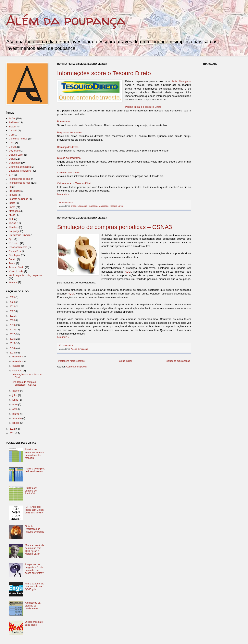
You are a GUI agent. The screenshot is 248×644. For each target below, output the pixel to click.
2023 (13, 307)
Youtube (13, 282)
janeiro (16, 423)
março (16, 414)
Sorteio (13, 259)
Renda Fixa (15, 251)
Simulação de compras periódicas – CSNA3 (115, 227)
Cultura (13, 147)
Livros (12, 207)
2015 (13, 343)
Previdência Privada (19, 235)
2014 (13, 348)
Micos (12, 215)
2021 (13, 316)
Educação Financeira (87, 206)
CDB (11, 135)
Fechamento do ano (19, 179)
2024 (13, 302)
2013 (13, 353)
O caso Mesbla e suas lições (34, 623)
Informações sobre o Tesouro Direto (104, 73)
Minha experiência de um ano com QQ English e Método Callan (35, 550)
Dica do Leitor (16, 155)
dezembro (18, 357)
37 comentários (66, 203)
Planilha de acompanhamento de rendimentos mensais (34, 454)
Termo (12, 263)
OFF (11, 219)
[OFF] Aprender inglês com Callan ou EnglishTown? (34, 510)
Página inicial (125, 361)
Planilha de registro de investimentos (35, 470)
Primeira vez (64, 121)
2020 (13, 320)
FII (10, 187)
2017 (13, 334)
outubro (17, 366)
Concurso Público (18, 139)
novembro (18, 361)
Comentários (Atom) (77, 367)
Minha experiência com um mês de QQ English (35, 587)
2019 (13, 325)
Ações (74, 349)
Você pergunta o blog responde (25, 275)
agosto (16, 391)
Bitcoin (12, 127)
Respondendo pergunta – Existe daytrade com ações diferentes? (34, 569)
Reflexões (14, 243)
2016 (13, 339)
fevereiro (17, 418)
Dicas (74, 206)
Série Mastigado (181, 81)
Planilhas (14, 227)
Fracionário (15, 191)
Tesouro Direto (117, 206)
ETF (11, 175)
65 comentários (66, 345)
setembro (18, 371)
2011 (13, 433)
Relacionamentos (18, 247)
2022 (13, 311)
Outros (12, 223)
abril (15, 409)
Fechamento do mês (20, 183)
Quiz (11, 239)
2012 (13, 429)
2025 (13, 297)
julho (15, 395)
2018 (13, 330)
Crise (12, 143)
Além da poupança (66, 20)
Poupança (14, 231)
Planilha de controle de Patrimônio (31, 491)
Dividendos (15, 163)
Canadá (13, 131)
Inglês (12, 203)
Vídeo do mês (16, 271)
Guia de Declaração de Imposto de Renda (35, 529)
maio (15, 405)
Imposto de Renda (19, 199)
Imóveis (13, 195)
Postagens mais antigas (177, 361)
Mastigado (104, 206)
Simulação (83, 349)
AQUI (128, 272)
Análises (13, 122)
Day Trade (14, 151)
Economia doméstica (20, 167)
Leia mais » (63, 194)
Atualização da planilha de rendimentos (33, 606)
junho (16, 400)
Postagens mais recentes (71, 361)
